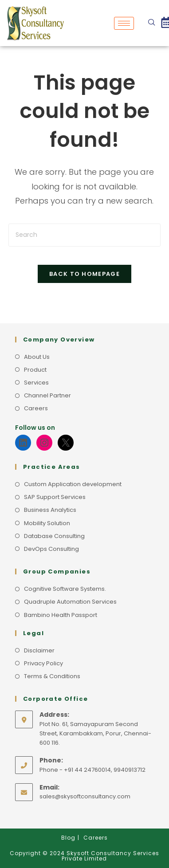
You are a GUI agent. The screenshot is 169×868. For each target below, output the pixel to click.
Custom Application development (73, 484)
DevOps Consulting (51, 549)
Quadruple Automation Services (70, 602)
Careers (36, 408)
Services (36, 383)
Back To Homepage (84, 274)
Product (35, 370)
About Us (37, 357)
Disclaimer (39, 650)
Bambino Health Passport (61, 615)
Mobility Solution (47, 523)
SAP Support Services (55, 497)
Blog (68, 838)
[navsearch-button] (152, 23)
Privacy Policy (43, 663)
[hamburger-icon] (124, 23)
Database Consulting (54, 536)
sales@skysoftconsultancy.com (85, 796)
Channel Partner (47, 395)
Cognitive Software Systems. (65, 589)
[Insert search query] (84, 235)
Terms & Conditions (52, 676)
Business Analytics (50, 510)
